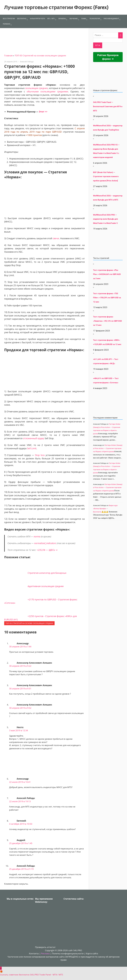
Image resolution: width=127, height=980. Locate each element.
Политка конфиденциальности (68, 953)
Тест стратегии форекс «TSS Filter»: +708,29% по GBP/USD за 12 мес (107, 298)
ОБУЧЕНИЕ (74, 19)
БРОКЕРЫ (62, 19)
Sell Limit (32, 448)
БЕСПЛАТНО (22, 19)
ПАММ (84, 19)
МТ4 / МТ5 (51, 19)
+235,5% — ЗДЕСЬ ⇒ (47, 550)
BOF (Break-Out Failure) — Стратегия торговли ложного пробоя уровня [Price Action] (106, 177)
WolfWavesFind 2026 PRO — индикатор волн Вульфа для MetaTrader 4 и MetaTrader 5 (106, 219)
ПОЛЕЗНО (7, 24)
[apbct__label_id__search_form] (108, 40)
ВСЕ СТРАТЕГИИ (9, 19)
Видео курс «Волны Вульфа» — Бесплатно (105, 509)
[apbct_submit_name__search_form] (98, 45)
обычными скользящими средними (47, 91)
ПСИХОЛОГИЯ (95, 19)
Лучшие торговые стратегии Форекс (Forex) (56, 7)
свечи (56, 238)
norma (37, 536)
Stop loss (40, 455)
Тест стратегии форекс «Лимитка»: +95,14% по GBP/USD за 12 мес (108, 321)
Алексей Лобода (27, 62)
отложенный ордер (34, 438)
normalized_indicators (45, 543)
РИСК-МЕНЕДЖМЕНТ (111, 19)
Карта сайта (92, 953)
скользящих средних (37, 88)
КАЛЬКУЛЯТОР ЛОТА (38, 19)
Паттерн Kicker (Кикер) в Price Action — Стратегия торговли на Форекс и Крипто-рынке (108, 448)
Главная (8, 55)
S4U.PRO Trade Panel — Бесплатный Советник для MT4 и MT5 (108, 106)
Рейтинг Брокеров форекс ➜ (108, 57)
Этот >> (43, 112)
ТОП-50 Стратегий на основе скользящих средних (40, 55)
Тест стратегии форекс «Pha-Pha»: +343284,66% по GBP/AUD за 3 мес (107, 274)
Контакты (34, 953)
